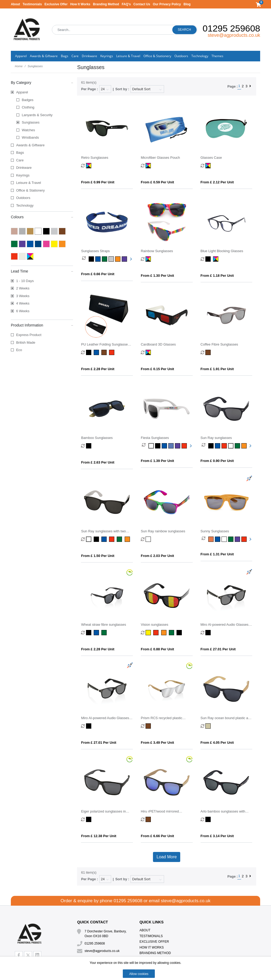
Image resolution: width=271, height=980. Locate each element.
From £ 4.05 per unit (217, 743)
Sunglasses (31, 122)
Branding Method (106, 4)
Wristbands (30, 137)
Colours (42, 217)
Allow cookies (139, 974)
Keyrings (23, 175)
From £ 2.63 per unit (98, 462)
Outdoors (23, 198)
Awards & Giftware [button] (44, 56)
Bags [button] (65, 56)
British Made (26, 342)
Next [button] (130, 259)
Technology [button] (200, 56)
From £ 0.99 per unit (98, 182)
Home (19, 66)
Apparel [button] (21, 56)
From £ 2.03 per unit (157, 556)
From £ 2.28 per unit (98, 369)
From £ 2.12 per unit (217, 182)
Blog (187, 4)
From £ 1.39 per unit (157, 461)
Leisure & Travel (29, 183)
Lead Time (42, 271)
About (15, 4)
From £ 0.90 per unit (217, 461)
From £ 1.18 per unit (217, 276)
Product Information (42, 325)
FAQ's (126, 4)
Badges (28, 100)
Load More (167, 857)
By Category (42, 82)
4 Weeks (23, 303)
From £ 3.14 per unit (217, 836)
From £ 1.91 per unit (217, 369)
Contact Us (142, 4)
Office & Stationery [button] (157, 56)
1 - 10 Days (25, 281)
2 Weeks (23, 288)
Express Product (29, 335)
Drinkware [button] (89, 56)
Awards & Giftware (30, 145)
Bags (20, 153)
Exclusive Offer (56, 4)
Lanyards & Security (37, 115)
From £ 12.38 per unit (99, 836)
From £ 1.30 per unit (157, 276)
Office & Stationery (30, 190)
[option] (85, 259)
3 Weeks (23, 296)
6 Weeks (23, 311)
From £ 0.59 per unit (157, 182)
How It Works (80, 4)
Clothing (28, 107)
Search (184, 30)
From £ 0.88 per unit (157, 649)
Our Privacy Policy (167, 4)
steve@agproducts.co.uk (234, 35)
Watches (28, 130)
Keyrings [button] (107, 56)
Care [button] (75, 56)
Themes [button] (217, 56)
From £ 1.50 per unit (98, 556)
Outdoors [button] (181, 56)
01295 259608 (231, 28)
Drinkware (24, 168)
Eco (19, 350)
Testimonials (32, 4)
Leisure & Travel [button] (128, 56)
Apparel (22, 92)
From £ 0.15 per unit (157, 369)
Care (20, 160)
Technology (25, 205)
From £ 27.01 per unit (218, 649)
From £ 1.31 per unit (217, 554)
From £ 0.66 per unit (98, 274)
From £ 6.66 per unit (157, 836)
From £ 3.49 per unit (157, 743)
